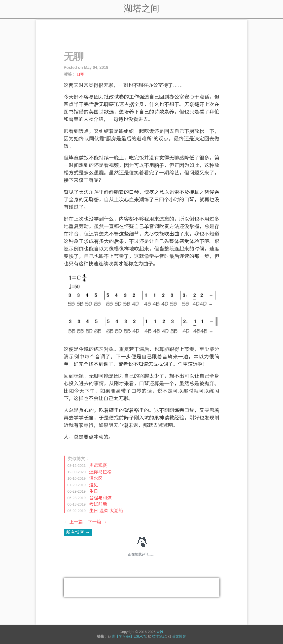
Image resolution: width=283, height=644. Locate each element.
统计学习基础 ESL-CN (129, 636)
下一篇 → (97, 522)
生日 (94, 491)
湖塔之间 (141, 8)
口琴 (80, 74)
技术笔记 (159, 636)
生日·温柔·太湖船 (106, 511)
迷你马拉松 (100, 472)
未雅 (160, 632)
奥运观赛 (98, 465)
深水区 (96, 478)
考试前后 (98, 504)
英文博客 (179, 636)
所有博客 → (78, 532)
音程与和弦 (100, 498)
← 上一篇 (73, 522)
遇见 (94, 485)
